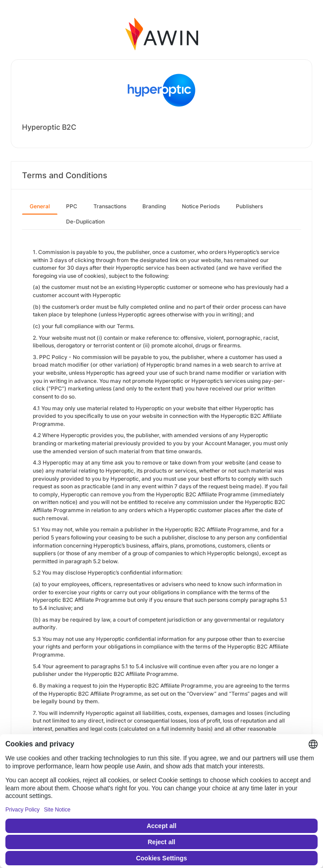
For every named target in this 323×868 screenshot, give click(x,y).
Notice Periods (201, 206)
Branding (154, 206)
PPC (72, 206)
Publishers (249, 206)
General (40, 206)
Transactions (110, 206)
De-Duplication (85, 221)
